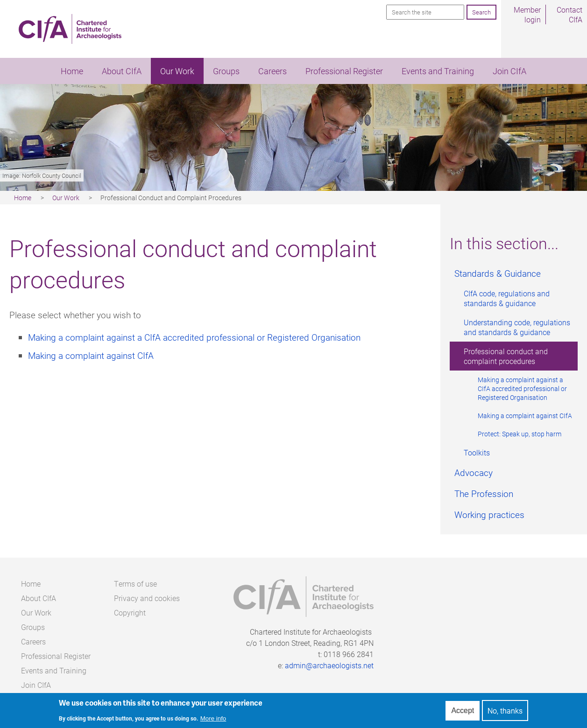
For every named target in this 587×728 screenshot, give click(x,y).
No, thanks (505, 711)
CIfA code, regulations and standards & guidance (507, 298)
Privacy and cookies (147, 598)
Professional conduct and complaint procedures (506, 356)
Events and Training (438, 71)
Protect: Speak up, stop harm (520, 434)
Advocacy (474, 472)
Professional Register (344, 71)
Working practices (489, 514)
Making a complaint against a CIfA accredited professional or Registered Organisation (522, 388)
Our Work (177, 71)
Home (72, 71)
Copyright (130, 612)
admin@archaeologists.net (329, 665)
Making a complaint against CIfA (525, 416)
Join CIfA (509, 71)
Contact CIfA (569, 14)
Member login (527, 14)
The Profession (484, 493)
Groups (226, 71)
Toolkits (477, 452)
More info (213, 719)
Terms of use (135, 584)
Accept (463, 710)
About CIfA (122, 71)
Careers (272, 71)
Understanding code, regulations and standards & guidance (517, 327)
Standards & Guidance (498, 273)
